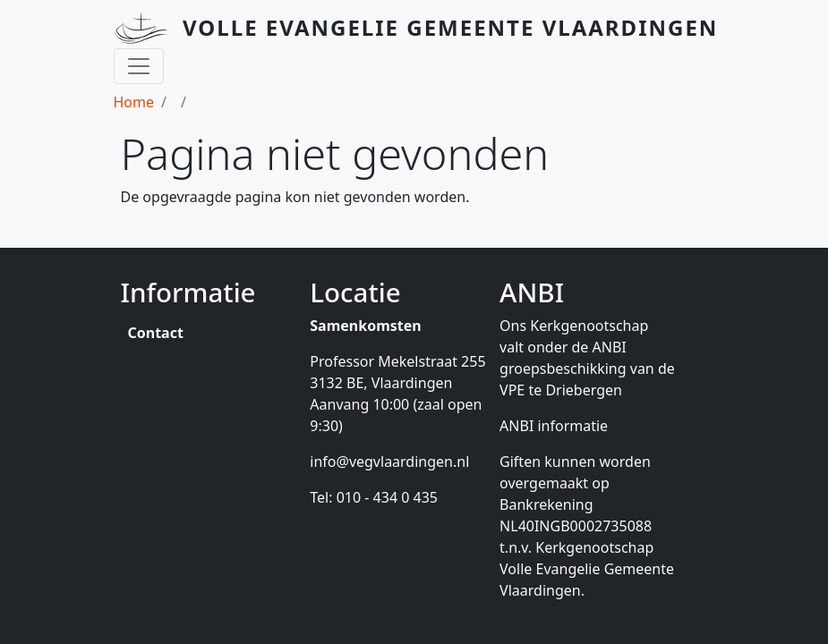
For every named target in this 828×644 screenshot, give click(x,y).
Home (134, 102)
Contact (156, 333)
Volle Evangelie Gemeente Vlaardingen (450, 27)
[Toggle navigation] (139, 66)
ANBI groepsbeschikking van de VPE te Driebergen (587, 369)
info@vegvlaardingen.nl (389, 462)
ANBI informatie (554, 426)
